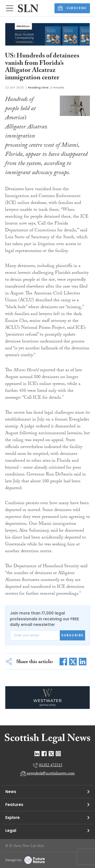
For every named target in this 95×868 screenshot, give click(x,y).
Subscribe (72, 635)
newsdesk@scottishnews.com (51, 774)
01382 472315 (51, 766)
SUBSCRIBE (72, 8)
